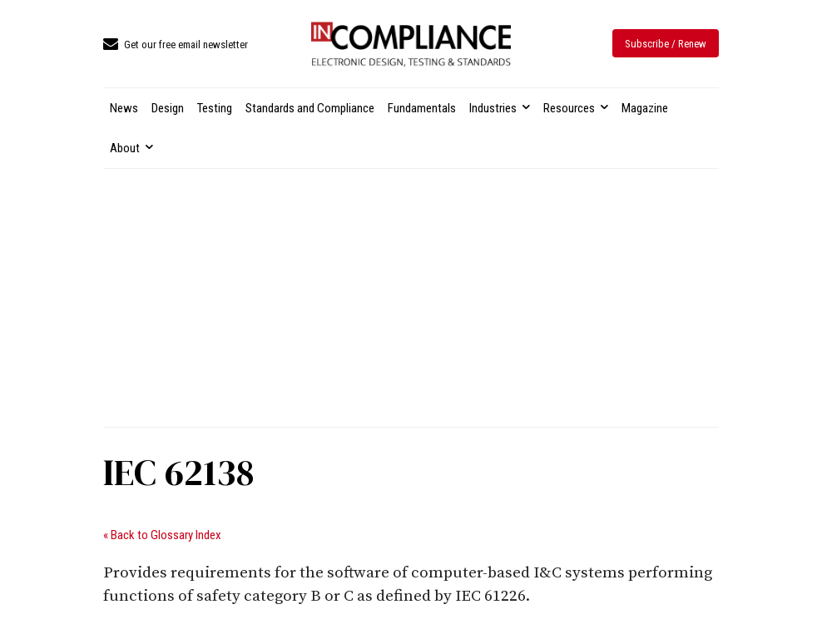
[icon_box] (176, 45)
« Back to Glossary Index (162, 535)
